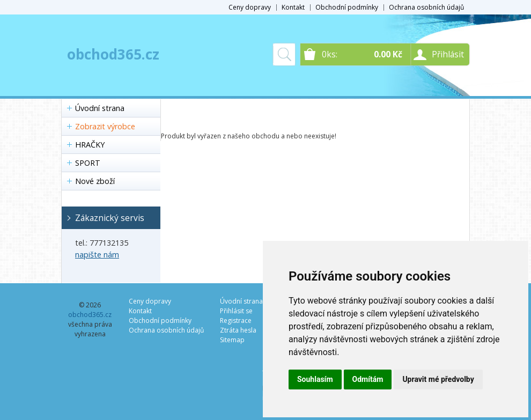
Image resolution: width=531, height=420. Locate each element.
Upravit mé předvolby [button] (438, 379)
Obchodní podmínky (347, 7)
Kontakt (293, 7)
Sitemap (232, 340)
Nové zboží (95, 181)
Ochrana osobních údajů (426, 7)
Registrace (236, 320)
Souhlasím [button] (315, 379)
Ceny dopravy (250, 7)
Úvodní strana (100, 108)
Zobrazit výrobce (105, 126)
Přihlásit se (236, 311)
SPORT (88, 163)
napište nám (97, 255)
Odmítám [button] (368, 379)
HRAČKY (90, 145)
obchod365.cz (113, 54)
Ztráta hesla (238, 330)
